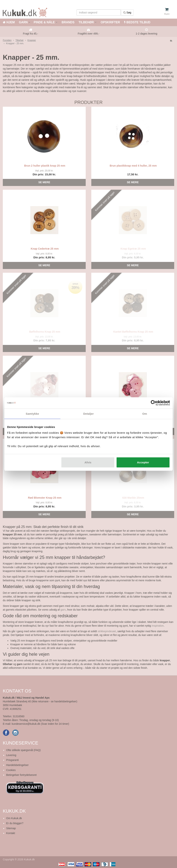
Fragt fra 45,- (31, 34)
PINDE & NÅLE (44, 22)
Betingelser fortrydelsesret (21, 775)
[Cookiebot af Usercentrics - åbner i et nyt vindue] (154, 403)
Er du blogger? (15, 823)
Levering (11, 755)
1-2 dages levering (146, 34)
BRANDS (68, 22)
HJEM (9, 22)
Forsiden (7, 40)
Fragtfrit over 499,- (88, 34)
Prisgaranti (12, 760)
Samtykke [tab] (32, 413)
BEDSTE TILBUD (137, 22)
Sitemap (11, 828)
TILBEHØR (86, 22)
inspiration (158, 626)
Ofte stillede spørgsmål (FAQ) (23, 750)
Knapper (32, 40)
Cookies (11, 770)
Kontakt (11, 833)
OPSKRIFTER (110, 22)
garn (63, 610)
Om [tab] (145, 413)
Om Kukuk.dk (14, 818)
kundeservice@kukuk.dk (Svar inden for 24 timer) (40, 724)
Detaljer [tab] (88, 413)
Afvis (88, 462)
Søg (127, 12)
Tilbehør (19, 40)
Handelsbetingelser (17, 765)
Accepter (143, 462)
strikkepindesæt (107, 631)
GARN (23, 22)
